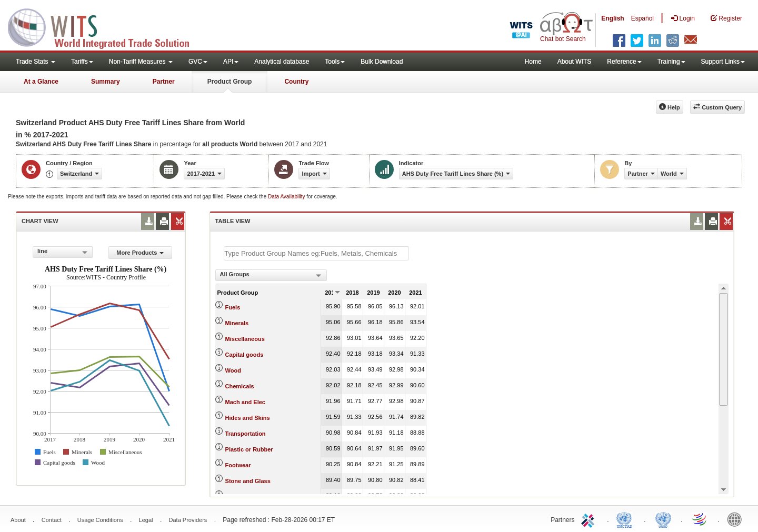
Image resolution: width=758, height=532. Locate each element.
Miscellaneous (245, 339)
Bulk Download (382, 62)
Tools (335, 62)
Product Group (230, 82)
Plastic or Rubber (249, 449)
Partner (164, 82)
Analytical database (282, 62)
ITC (590, 519)
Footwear (238, 465)
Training (671, 62)
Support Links (723, 62)
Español (642, 18)
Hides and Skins (248, 418)
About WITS (575, 62)
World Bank (737, 519)
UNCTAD (626, 519)
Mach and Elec (245, 402)
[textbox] (316, 253)
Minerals (237, 323)
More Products (140, 253)
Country (296, 82)
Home (533, 62)
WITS (105, 26)
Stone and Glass (248, 481)
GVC (198, 62)
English (612, 18)
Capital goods (245, 355)
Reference (624, 62)
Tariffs (82, 62)
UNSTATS (663, 519)
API (231, 62)
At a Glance (41, 82)
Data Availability (287, 197)
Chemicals (240, 386)
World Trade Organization (700, 519)
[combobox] (63, 252)
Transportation (246, 434)
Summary (106, 82)
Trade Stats (36, 62)
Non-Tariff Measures (141, 62)
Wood (233, 370)
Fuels (233, 307)
